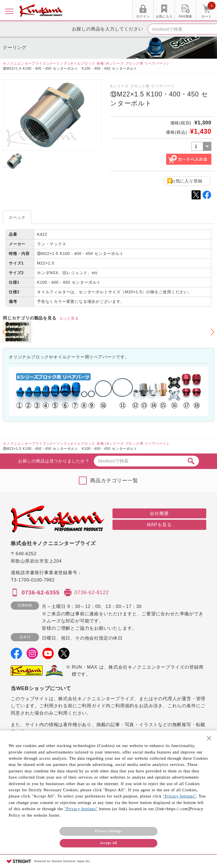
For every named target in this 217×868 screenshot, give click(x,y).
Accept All (108, 843)
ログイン (143, 16)
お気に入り (164, 16)
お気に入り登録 (187, 181)
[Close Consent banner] (209, 738)
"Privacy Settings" (180, 796)
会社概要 (159, 513)
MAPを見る (159, 525)
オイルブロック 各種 (87, 63)
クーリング (58, 63)
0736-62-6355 (40, 592)
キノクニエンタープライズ (25, 63)
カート (209, 11)
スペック (17, 217)
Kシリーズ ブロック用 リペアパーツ (137, 63)
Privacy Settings (108, 831)
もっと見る (69, 318)
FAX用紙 (185, 16)
